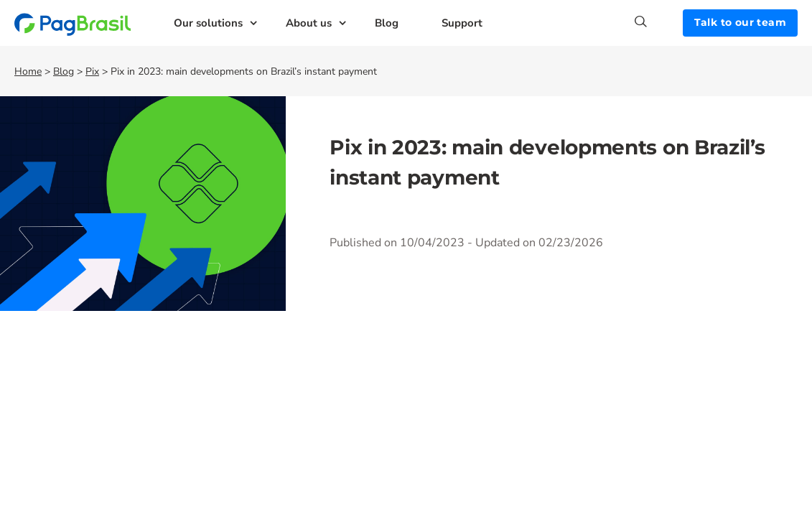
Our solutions (208, 23)
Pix (92, 71)
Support (462, 23)
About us (309, 23)
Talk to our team (740, 22)
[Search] (659, 22)
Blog (387, 23)
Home (28, 71)
